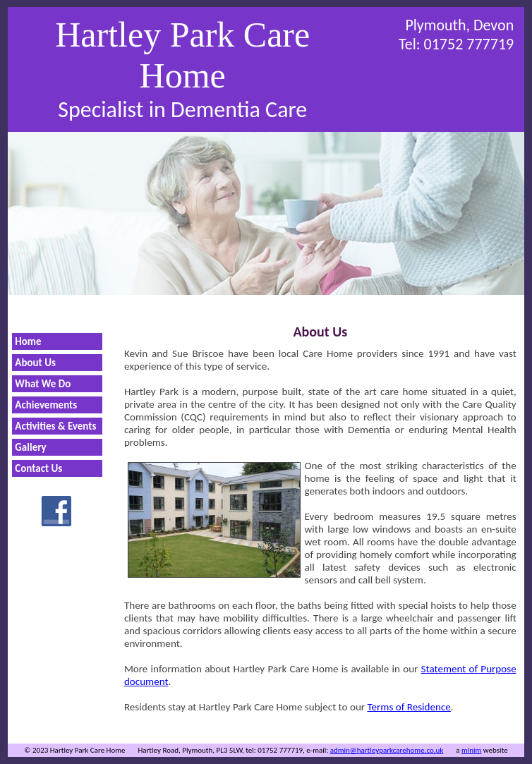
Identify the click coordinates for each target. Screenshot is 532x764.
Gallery (30, 447)
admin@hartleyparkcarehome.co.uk (387, 750)
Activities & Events (55, 426)
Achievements (46, 405)
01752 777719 (469, 44)
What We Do (43, 384)
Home (28, 341)
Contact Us (38, 468)
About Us (35, 363)
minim (471, 750)
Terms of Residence (409, 707)
